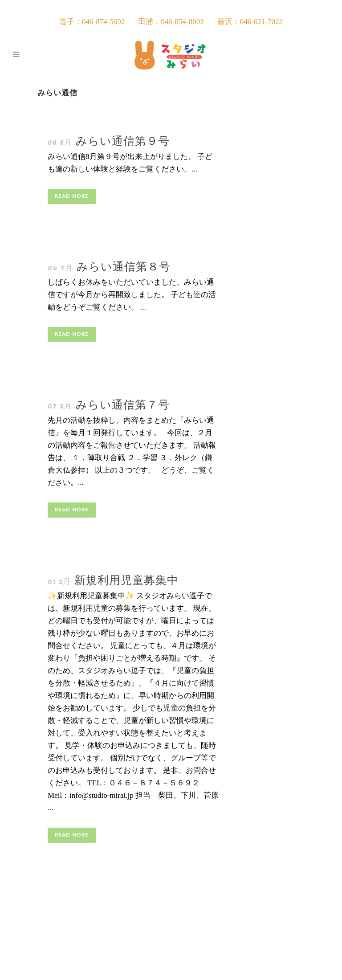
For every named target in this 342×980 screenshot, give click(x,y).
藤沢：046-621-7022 (250, 22)
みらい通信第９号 (123, 140)
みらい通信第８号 (124, 265)
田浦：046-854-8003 (171, 22)
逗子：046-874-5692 (92, 22)
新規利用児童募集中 (126, 579)
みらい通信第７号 (123, 404)
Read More (72, 196)
